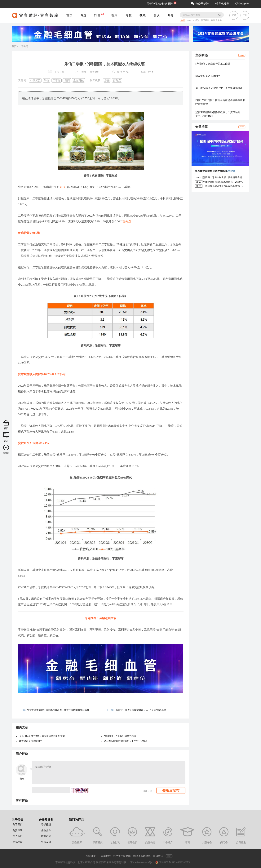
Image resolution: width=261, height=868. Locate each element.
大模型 (196, 20)
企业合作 (242, 4)
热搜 (183, 20)
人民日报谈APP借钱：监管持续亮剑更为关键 (42, 736)
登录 (234, 15)
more (242, 55)
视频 (143, 15)
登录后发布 (171, 790)
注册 (245, 15)
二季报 (56, 80)
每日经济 (158, 856)
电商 (67, 80)
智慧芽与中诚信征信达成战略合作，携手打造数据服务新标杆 (58, 710)
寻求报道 (222, 4)
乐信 (46, 80)
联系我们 (46, 836)
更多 (169, 856)
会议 (157, 15)
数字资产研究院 (122, 856)
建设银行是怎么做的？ (31, 741)
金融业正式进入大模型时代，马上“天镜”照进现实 (141, 710)
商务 (170, 15)
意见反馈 (18, 842)
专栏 (129, 15)
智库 (114, 15)
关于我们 (18, 824)
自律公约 (147, 791)
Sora (189, 20)
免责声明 (18, 830)
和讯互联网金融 (142, 856)
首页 (69, 15)
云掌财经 (106, 856)
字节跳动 (206, 20)
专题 (83, 15)
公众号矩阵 (200, 4)
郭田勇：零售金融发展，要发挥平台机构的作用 (227, 177)
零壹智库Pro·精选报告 (160, 4)
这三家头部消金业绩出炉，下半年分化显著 (126, 741)
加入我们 (18, 836)
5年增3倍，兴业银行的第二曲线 (120, 736)
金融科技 (78, 80)
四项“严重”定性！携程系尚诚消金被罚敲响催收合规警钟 (220, 102)
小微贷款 (35, 80)
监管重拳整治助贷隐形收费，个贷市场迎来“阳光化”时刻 (218, 114)
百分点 (117, 80)
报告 (99, 15)
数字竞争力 (216, 20)
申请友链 (46, 842)
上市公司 (24, 46)
